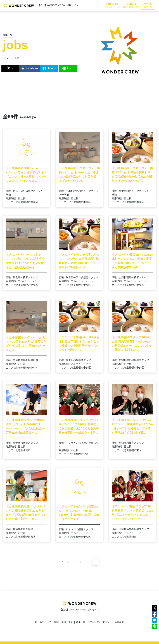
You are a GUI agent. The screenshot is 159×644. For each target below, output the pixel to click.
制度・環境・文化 (64, 622)
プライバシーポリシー (100, 622)
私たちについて (43, 622)
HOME (6, 58)
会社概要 (119, 622)
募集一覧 (81, 622)
